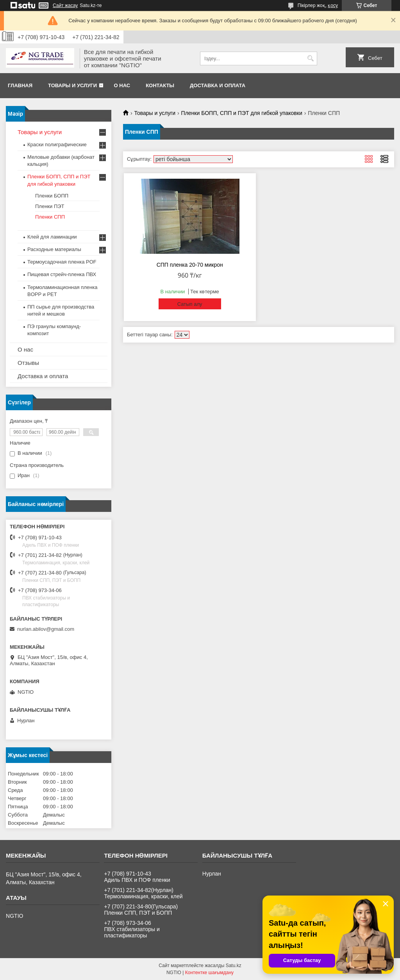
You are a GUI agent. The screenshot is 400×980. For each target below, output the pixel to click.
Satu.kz (234, 966)
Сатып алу (190, 304)
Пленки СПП (50, 217)
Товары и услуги (72, 85)
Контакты (160, 85)
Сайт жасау (65, 5)
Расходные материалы (54, 249)
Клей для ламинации (52, 237)
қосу (333, 5)
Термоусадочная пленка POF (62, 262)
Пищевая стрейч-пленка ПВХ (62, 274)
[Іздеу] (310, 58)
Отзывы (28, 363)
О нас (122, 85)
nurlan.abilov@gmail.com (46, 629)
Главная (20, 85)
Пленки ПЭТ (50, 206)
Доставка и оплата (218, 85)
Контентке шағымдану (209, 973)
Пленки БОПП (52, 196)
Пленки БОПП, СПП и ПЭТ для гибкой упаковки (242, 113)
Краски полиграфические (57, 144)
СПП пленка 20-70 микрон (190, 265)
